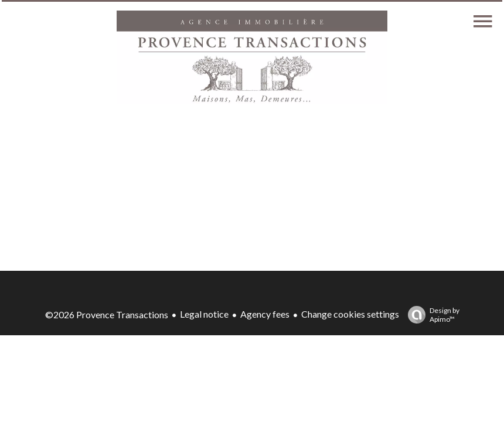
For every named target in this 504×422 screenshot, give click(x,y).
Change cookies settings (350, 314)
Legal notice (204, 314)
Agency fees (265, 314)
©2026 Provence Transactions (107, 314)
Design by (431, 315)
